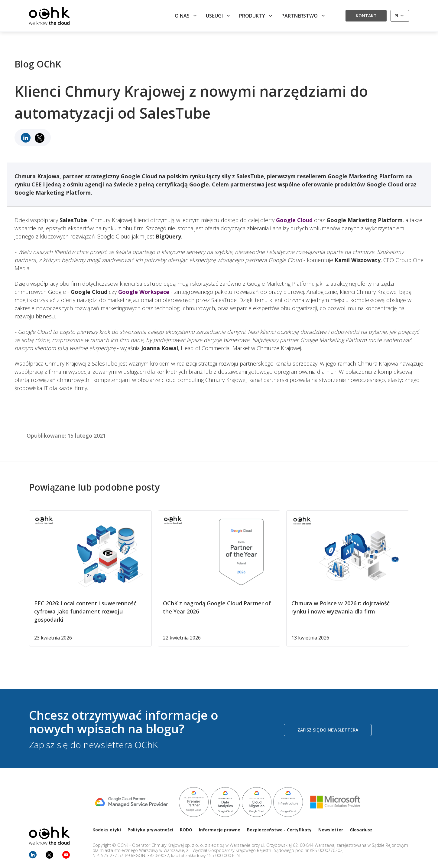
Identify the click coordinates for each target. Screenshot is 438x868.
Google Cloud (294, 220)
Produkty (256, 16)
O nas (186, 16)
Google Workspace (144, 292)
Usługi (219, 16)
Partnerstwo (304, 16)
